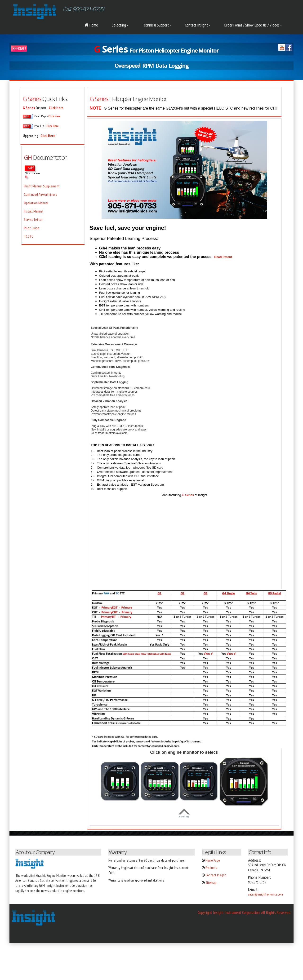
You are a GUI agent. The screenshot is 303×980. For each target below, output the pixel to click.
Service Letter (33, 219)
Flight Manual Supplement (42, 186)
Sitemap (211, 883)
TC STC (29, 236)
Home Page (213, 860)
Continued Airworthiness (40, 194)
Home (91, 25)
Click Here (53, 126)
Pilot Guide (31, 228)
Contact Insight (198, 25)
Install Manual (34, 211)
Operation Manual (36, 203)
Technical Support (157, 25)
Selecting (120, 25)
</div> (36, 961)
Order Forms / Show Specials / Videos (253, 25)
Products (211, 868)
